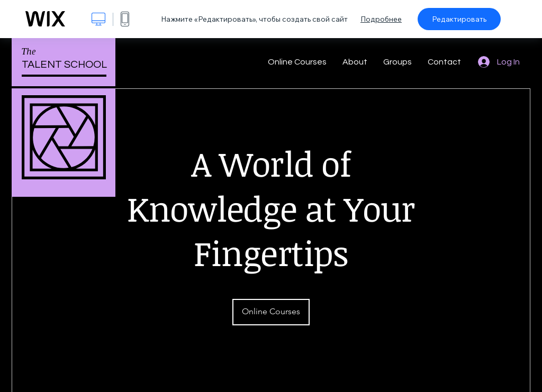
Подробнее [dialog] (381, 19)
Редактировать (459, 19)
